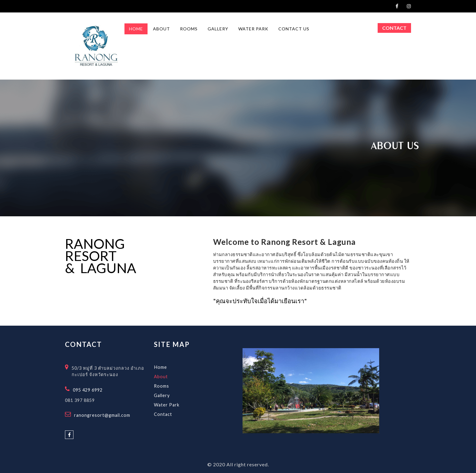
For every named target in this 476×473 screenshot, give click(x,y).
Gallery (162, 395)
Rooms (161, 386)
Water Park (167, 405)
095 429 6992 (88, 390)
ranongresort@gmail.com (102, 415)
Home (160, 367)
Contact (394, 28)
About (161, 377)
